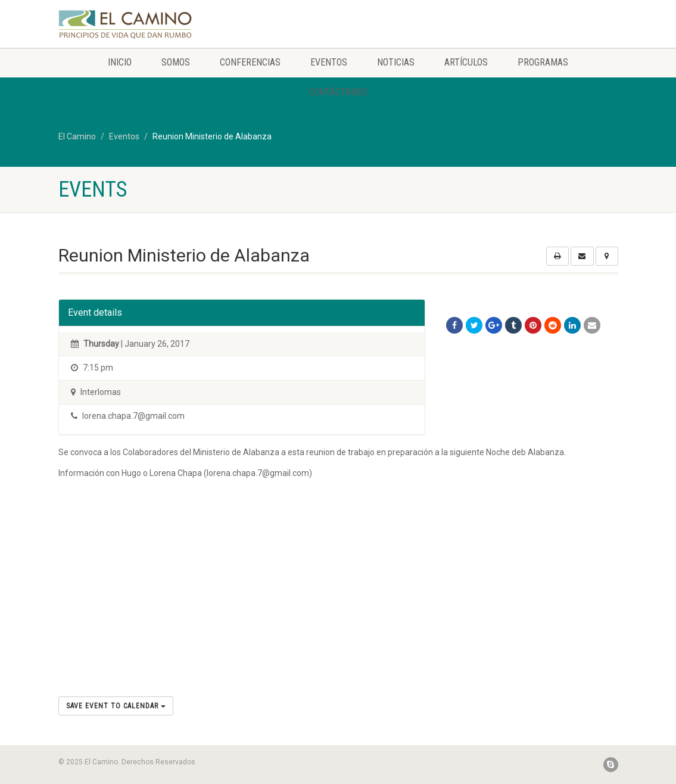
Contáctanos (338, 92)
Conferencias (250, 62)
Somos (176, 62)
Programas (543, 62)
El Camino (77, 136)
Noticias (396, 62)
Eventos (329, 62)
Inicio (120, 62)
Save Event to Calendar (116, 706)
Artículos (466, 62)
